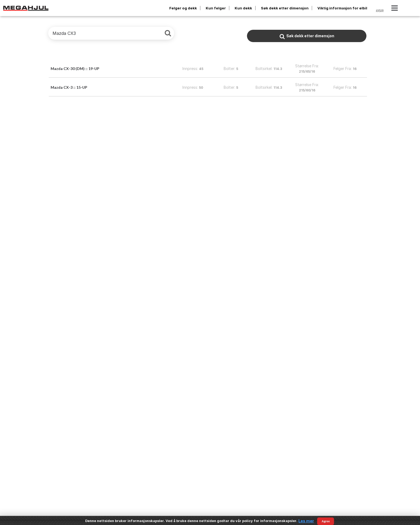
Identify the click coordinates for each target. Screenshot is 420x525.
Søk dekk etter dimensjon (285, 8)
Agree (326, 521)
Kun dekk (243, 8)
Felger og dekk (183, 8)
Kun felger (216, 8)
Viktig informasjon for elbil (342, 8)
